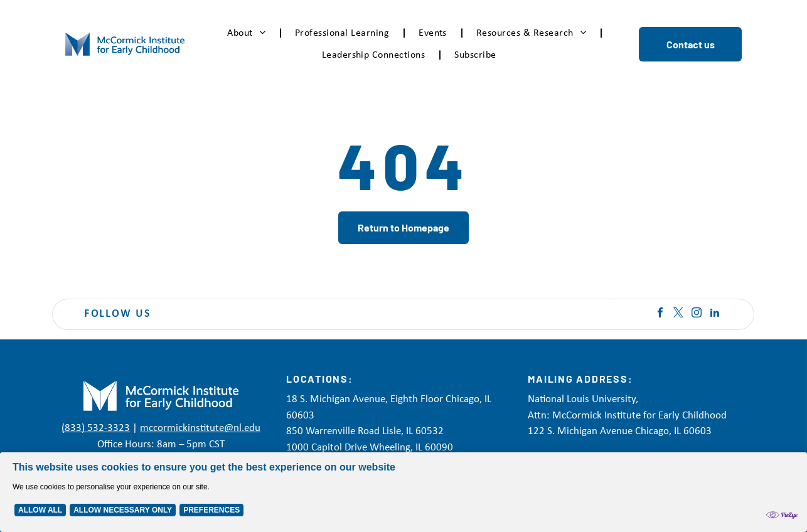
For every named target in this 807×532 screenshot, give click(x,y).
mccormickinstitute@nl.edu (200, 428)
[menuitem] (249, 33)
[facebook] (660, 314)
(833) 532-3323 (96, 428)
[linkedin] (715, 314)
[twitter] (678, 314)
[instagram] (697, 314)
